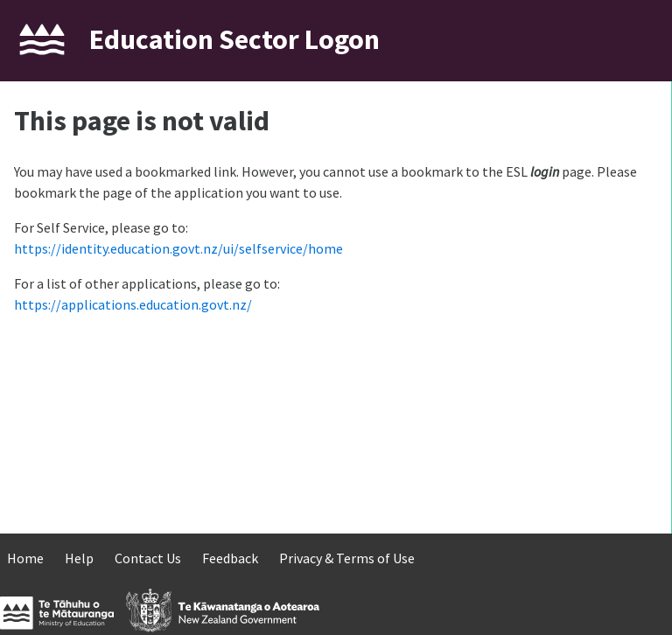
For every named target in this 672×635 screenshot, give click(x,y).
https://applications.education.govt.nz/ (133, 304)
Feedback (230, 558)
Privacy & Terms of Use (347, 558)
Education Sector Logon (234, 39)
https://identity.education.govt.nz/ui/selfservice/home (178, 248)
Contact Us (148, 558)
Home (25, 558)
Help (79, 558)
